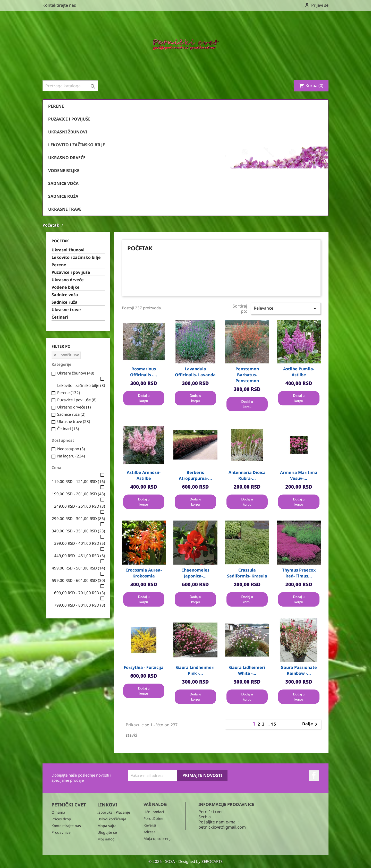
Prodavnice (61, 832)
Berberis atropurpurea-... (195, 475)
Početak (60, 241)
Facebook (314, 776)
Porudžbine (153, 818)
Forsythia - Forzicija (144, 667)
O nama (58, 812)
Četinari (60, 317)
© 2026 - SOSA (162, 861)
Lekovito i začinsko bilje (77, 145)
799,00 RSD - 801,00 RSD (80, 605)
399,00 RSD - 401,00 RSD (80, 543)
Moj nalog (106, 839)
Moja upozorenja (158, 839)
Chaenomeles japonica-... (195, 573)
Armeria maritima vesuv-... (299, 475)
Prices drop (61, 819)
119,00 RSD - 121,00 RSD (78, 481)
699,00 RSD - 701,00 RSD (80, 593)
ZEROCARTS (212, 861)
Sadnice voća (63, 183)
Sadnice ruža (63, 196)
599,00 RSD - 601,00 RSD (78, 580)
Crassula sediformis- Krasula (247, 573)
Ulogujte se (107, 832)
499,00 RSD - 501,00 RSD (78, 568)
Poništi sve (66, 355)
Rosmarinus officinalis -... (144, 372)
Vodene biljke (64, 171)
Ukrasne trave (65, 209)
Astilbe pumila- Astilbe (299, 372)
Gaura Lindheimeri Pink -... (195, 670)
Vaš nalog (155, 804)
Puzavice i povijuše (69, 119)
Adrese (150, 832)
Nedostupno (71, 449)
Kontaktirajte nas (59, 5)
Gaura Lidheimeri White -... (247, 670)
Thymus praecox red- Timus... (299, 573)
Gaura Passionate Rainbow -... (299, 670)
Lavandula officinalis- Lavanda (195, 372)
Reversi (150, 825)
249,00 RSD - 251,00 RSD (80, 506)
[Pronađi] (70, 86)
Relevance (286, 308)
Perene (56, 106)
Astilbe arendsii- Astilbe (144, 475)
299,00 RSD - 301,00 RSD (78, 518)
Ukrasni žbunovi (68, 132)
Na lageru (71, 456)
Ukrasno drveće (67, 158)
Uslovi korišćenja (112, 819)
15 (274, 724)
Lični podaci (154, 812)
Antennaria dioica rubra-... (247, 475)
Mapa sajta (107, 826)
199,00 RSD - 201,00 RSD (78, 494)
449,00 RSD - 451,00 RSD (80, 556)
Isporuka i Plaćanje (114, 812)
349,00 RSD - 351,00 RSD (78, 531)
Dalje (311, 724)
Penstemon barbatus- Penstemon (247, 375)
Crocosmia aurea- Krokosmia (144, 573)
